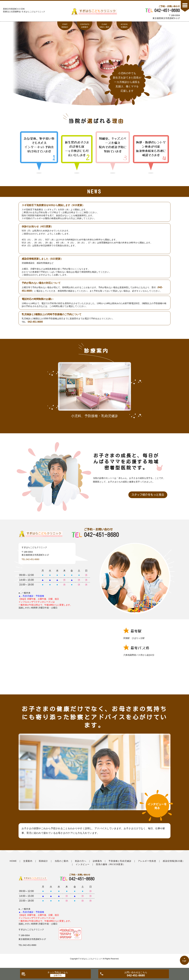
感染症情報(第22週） (174, 861)
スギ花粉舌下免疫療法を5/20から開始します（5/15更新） (53, 205)
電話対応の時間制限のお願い (38, 299)
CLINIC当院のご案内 (104, 26)
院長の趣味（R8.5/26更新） (111, 864)
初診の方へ (81, 861)
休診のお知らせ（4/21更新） (37, 226)
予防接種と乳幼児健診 (120, 861)
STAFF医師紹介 (65, 26)
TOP (184, 961)
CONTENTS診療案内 (85, 26)
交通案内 (28, 861)
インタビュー (82, 864)
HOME (13, 861)
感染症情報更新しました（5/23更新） (42, 259)
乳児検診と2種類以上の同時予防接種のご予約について (52, 314)
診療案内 (97, 861)
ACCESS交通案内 (124, 26)
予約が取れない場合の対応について (41, 283)
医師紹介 (43, 861)
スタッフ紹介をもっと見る (148, 495)
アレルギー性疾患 (147, 861)
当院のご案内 (62, 861)
